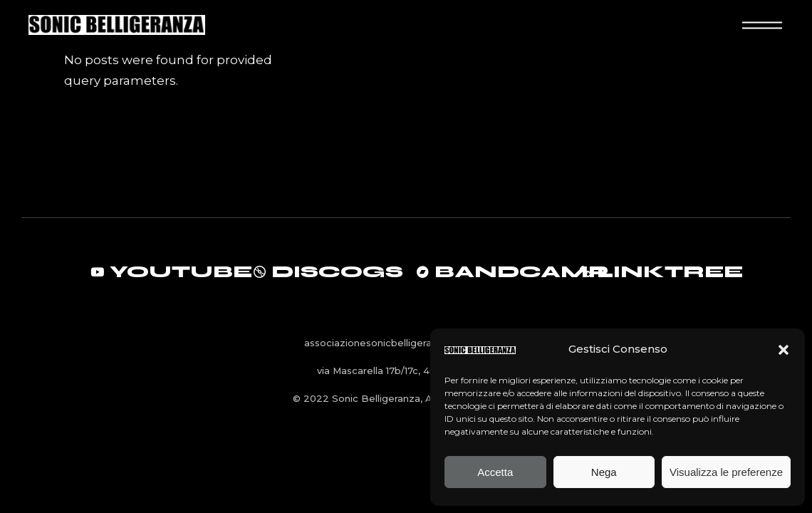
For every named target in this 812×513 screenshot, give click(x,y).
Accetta (495, 472)
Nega (604, 472)
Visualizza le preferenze (726, 472)
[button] (784, 350)
